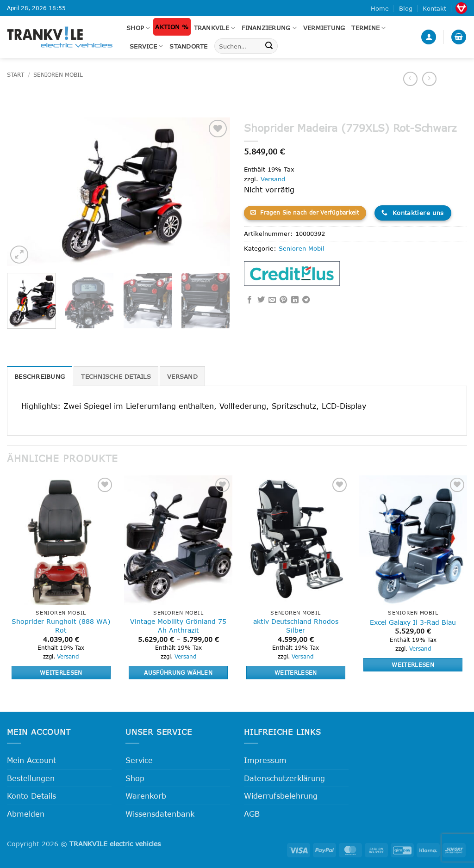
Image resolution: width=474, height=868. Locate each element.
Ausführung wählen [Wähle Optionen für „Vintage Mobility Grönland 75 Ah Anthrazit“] (178, 672)
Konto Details (31, 796)
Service (146, 46)
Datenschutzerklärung (284, 778)
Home (380, 8)
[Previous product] (429, 79)
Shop (138, 28)
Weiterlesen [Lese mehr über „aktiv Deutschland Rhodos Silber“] (296, 672)
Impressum (265, 760)
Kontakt (434, 8)
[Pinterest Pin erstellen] (283, 300)
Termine (368, 28)
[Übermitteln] (269, 46)
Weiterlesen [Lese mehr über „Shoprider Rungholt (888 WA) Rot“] (61, 672)
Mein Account (31, 760)
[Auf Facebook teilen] (249, 300)
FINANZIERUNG (269, 28)
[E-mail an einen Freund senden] (272, 300)
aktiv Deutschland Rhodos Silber (296, 626)
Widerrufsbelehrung (281, 796)
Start (16, 75)
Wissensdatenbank (160, 814)
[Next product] (410, 79)
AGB (252, 814)
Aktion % (172, 27)
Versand (273, 179)
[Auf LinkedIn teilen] (295, 300)
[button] (429, 37)
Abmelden (26, 814)
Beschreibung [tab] (40, 376)
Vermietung (324, 28)
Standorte (188, 46)
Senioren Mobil (58, 75)
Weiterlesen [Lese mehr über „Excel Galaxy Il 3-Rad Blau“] (413, 665)
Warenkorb (146, 796)
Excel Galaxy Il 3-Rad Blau (413, 622)
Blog (406, 8)
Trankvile (215, 28)
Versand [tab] (182, 376)
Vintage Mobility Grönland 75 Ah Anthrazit (178, 626)
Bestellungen (31, 778)
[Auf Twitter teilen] (261, 300)
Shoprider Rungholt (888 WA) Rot (61, 626)
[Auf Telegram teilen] (306, 300)
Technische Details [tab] (116, 376)
